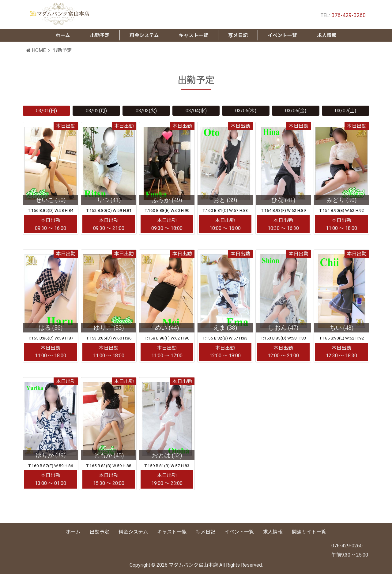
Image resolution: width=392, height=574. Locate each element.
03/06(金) (296, 111)
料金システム (133, 532)
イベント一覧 (239, 532)
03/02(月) (96, 111)
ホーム (73, 532)
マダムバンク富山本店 (193, 565)
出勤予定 (100, 532)
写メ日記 (205, 532)
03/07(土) (346, 111)
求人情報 (273, 532)
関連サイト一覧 (309, 532)
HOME (36, 51)
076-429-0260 (349, 15)
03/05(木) (246, 111)
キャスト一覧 (172, 532)
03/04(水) (196, 111)
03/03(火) (146, 111)
